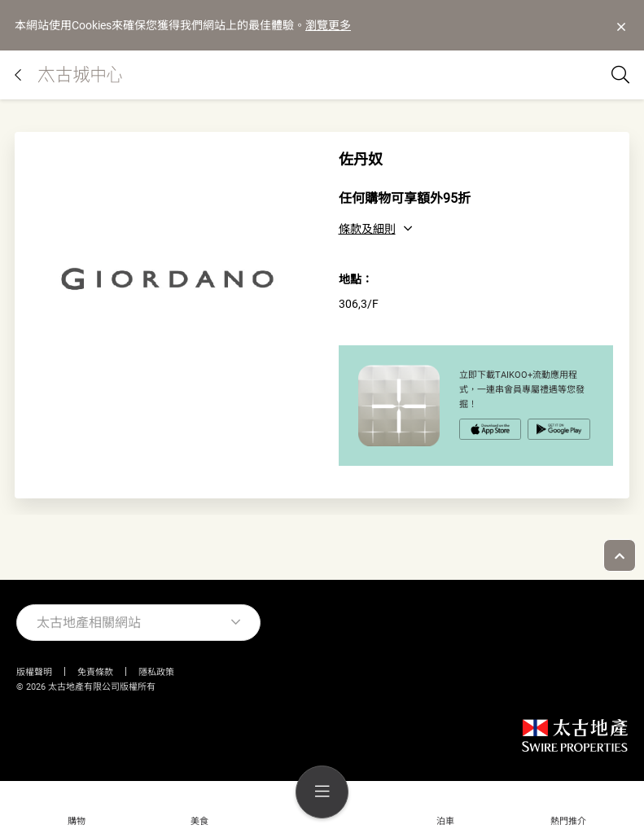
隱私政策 (156, 672)
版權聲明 (34, 672)
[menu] (322, 792)
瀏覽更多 (328, 25)
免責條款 (95, 672)
